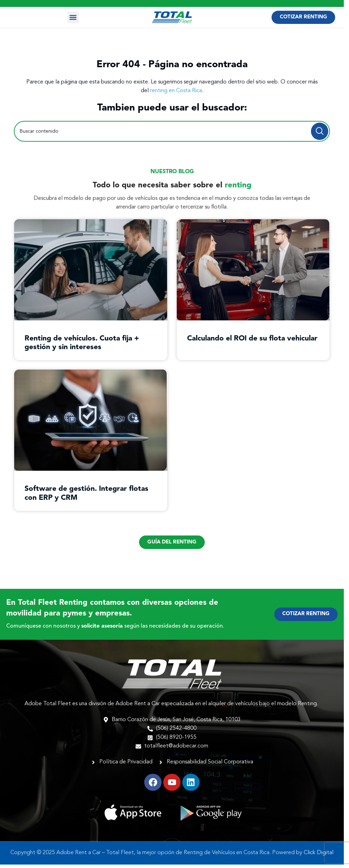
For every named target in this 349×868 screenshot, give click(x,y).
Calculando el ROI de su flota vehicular (252, 339)
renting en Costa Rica (176, 91)
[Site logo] (172, 17)
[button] (73, 17)
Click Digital (319, 853)
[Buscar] (172, 131)
